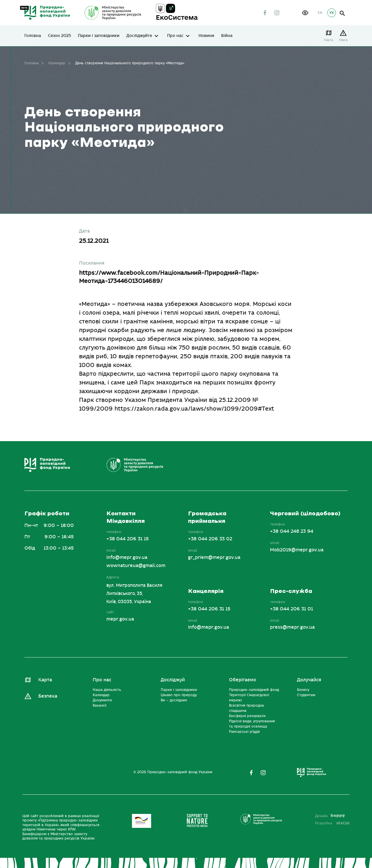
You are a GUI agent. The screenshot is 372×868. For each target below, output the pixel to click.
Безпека (48, 696)
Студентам (306, 695)
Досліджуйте (139, 36)
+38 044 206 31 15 (128, 539)
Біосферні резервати (247, 716)
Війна (227, 36)
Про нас (175, 36)
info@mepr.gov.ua (127, 557)
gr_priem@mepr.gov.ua (214, 557)
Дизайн (330, 816)
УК (332, 13)
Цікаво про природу (179, 695)
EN (320, 13)
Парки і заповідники (99, 36)
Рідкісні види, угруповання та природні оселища (252, 724)
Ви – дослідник (174, 700)
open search (343, 14)
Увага (343, 40)
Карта (329, 40)
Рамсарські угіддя (244, 732)
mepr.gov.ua (120, 619)
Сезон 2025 (59, 36)
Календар (57, 63)
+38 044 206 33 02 (210, 539)
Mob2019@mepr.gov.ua (297, 550)
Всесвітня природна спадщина (246, 708)
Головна (33, 36)
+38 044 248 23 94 (292, 531)
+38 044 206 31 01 (291, 609)
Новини (206, 36)
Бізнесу (303, 690)
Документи (102, 700)
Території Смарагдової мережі (249, 698)
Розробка (332, 823)
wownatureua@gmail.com (136, 566)
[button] (305, 13)
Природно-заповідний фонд (254, 690)
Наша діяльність (107, 690)
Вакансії (100, 705)
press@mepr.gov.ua (292, 627)
